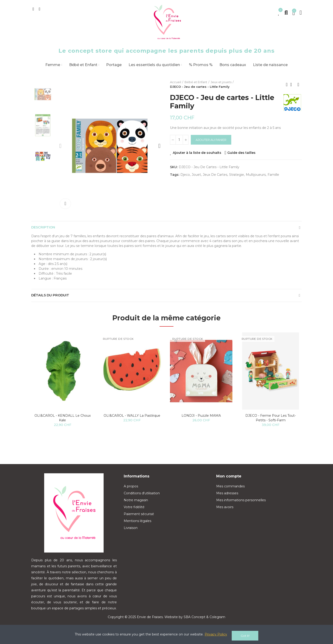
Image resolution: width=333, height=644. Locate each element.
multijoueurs (256, 175)
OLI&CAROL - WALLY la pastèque (132, 420)
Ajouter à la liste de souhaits (197, 153)
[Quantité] (179, 140)
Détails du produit (52, 299)
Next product (298, 85)
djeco (185, 175)
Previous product (287, 85)
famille (273, 175)
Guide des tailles (241, 153)
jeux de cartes (215, 175)
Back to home (293, 85)
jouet (196, 175)
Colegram (217, 622)
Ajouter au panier (211, 140)
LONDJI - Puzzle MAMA (201, 420)
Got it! (245, 636)
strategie (237, 175)
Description (45, 229)
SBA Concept (194, 622)
